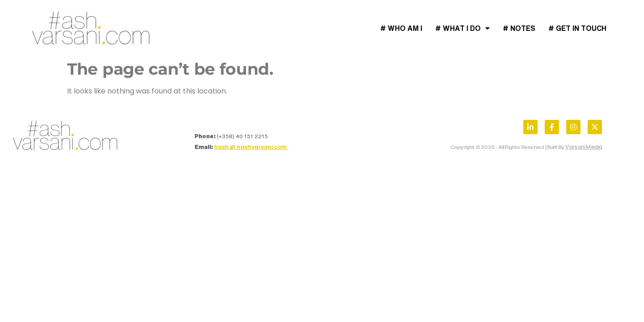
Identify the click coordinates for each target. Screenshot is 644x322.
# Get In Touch (577, 28)
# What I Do (462, 28)
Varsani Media (584, 147)
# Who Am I (401, 28)
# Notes (519, 28)
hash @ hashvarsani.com (251, 147)
